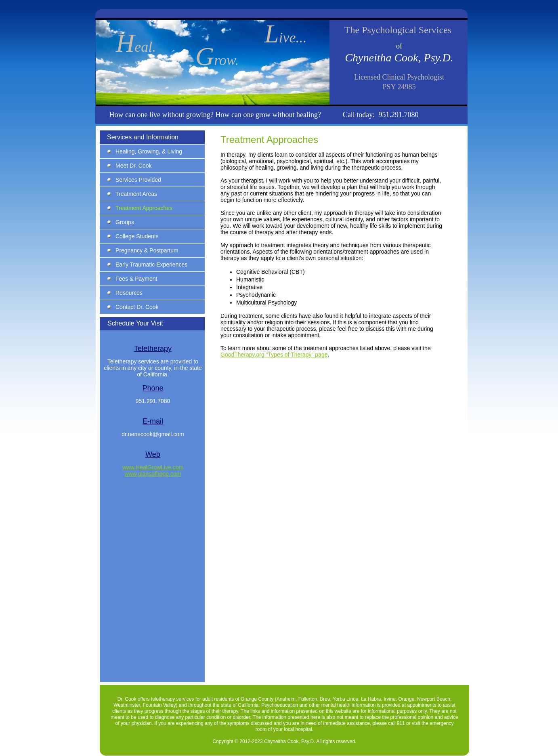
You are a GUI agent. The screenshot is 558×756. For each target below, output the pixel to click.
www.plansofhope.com (153, 474)
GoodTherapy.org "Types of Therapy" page (274, 355)
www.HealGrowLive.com (153, 467)
